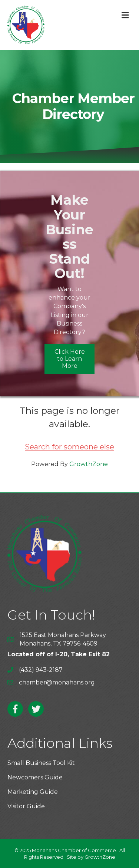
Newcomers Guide (35, 777)
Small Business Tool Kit (41, 763)
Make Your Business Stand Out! (69, 237)
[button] (69, 359)
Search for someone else (69, 447)
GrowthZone (89, 464)
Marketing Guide (33, 792)
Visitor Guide (26, 806)
